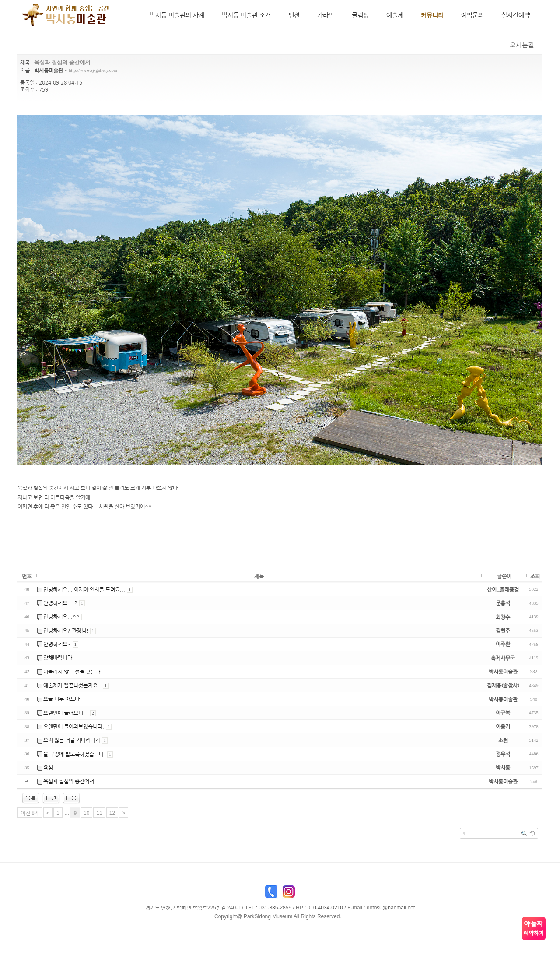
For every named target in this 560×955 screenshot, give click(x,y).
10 (86, 814)
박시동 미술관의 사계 (177, 15)
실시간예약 (516, 15)
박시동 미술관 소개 (246, 15)
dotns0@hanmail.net (391, 908)
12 (112, 814)
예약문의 (472, 15)
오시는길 (521, 45)
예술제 (395, 15)
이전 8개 (30, 814)
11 (99, 814)
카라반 (326, 15)
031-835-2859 (275, 908)
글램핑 (360, 15)
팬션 (294, 15)
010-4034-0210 (325, 908)
